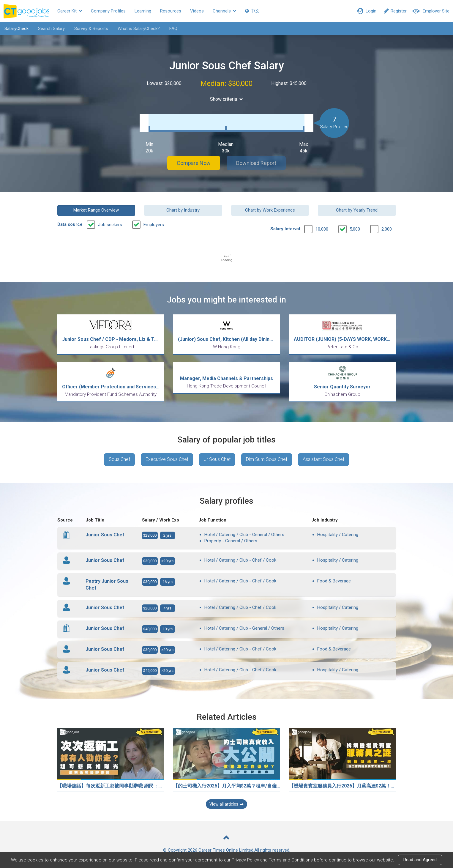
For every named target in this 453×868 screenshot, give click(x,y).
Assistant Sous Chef (323, 459)
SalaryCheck (16, 29)
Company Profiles (108, 11)
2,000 (387, 229)
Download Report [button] (256, 163)
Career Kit (70, 11)
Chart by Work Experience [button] (270, 210)
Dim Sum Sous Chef (267, 459)
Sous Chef (119, 459)
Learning (143, 11)
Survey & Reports (91, 29)
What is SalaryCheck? (139, 29)
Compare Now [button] (194, 163)
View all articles (226, 804)
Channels (224, 11)
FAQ (173, 29)
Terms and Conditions (291, 860)
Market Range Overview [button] (96, 210)
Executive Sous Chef (167, 459)
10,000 (322, 229)
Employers (154, 225)
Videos (197, 11)
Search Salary (51, 29)
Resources (171, 11)
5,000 (355, 229)
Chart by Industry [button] (183, 210)
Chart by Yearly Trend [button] (357, 210)
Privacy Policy (245, 860)
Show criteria (226, 99)
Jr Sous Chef (217, 459)
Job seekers (110, 225)
